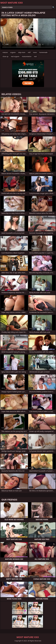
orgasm (13, 52)
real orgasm (15, 56)
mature (5, 52)
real (35, 56)
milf (29, 52)
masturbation (27, 56)
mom (35, 52)
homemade (43, 52)
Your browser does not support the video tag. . (28, 34)
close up (5, 56)
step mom (22, 52)
